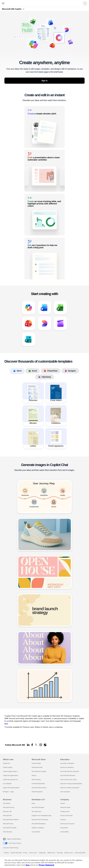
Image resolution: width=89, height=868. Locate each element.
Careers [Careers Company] (63, 803)
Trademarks (42, 853)
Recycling (60, 853)
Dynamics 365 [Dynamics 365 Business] (7, 811)
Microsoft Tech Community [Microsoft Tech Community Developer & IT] (40, 820)
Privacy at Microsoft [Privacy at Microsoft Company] (66, 815)
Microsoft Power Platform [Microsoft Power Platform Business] (11, 820)
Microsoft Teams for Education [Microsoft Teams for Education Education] (70, 771)
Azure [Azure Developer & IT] (33, 803)
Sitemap (6, 853)
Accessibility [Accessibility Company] (64, 828)
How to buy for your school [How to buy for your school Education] (68, 779)
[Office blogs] (45, 745)
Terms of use (33, 853)
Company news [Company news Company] (65, 811)
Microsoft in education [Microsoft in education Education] (67, 763)
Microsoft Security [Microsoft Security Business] (9, 807)
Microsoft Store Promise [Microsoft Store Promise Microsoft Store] (39, 788)
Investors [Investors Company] (63, 820)
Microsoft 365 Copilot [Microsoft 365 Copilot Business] (10, 828)
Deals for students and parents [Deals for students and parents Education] (70, 788)
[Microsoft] (44, 2)
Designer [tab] (70, 371)
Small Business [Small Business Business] (8, 832)
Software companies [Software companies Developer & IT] (38, 828)
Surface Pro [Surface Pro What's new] (7, 763)
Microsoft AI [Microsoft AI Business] (7, 803)
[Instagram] (41, 745)
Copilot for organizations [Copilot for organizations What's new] (11, 775)
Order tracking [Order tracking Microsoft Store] (36, 779)
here (6, 723)
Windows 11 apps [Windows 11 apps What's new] (8, 792)
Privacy (25, 853)
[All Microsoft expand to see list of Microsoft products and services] (3, 3)
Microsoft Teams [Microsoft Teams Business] (8, 824)
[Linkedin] (28, 745)
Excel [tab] (33, 371)
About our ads (69, 853)
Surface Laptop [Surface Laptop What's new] (8, 767)
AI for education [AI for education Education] (65, 792)
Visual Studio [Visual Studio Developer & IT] (36, 832)
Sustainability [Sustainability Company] (65, 832)
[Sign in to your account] (85, 3)
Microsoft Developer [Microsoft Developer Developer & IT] (38, 807)
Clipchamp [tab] (45, 377)
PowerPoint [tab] (51, 371)
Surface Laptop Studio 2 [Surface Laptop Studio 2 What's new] (10, 771)
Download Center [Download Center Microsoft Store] (37, 767)
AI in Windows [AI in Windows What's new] (7, 784)
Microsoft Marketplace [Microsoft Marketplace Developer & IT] (39, 824)
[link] (45, 127)
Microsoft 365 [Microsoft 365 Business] (7, 815)
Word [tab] (17, 371)
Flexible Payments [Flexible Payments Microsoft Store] (37, 792)
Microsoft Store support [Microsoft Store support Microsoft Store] (39, 771)
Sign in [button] (45, 81)
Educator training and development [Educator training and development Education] (71, 784)
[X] (36, 745)
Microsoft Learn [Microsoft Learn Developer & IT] (36, 811)
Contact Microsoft (16, 853)
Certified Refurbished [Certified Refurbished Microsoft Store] (38, 784)
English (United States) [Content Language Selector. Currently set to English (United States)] (14, 839)
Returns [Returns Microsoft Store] (34, 775)
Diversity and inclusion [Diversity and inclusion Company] (67, 824)
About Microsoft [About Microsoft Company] (65, 807)
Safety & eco (51, 853)
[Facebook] (32, 745)
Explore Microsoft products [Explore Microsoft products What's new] (11, 788)
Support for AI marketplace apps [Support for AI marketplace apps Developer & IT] (42, 815)
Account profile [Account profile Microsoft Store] (36, 763)
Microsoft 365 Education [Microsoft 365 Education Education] (68, 775)
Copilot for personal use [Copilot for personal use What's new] (10, 779)
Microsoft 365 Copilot (12, 9)
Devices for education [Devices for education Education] (67, 767)
